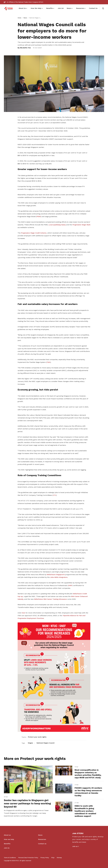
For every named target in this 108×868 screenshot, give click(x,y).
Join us (75, 846)
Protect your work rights (37, 737)
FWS (48, 362)
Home (19, 18)
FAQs (53, 858)
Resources (42, 839)
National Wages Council (45, 743)
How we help (9, 839)
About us (7, 835)
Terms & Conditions (10, 858)
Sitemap (59, 858)
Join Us (7, 848)
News (25, 18)
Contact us (42, 844)
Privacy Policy (45, 858)
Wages (30, 743)
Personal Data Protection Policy (28, 858)
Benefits (7, 844)
